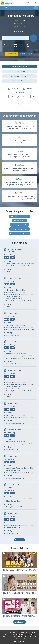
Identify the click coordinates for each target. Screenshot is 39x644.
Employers (30, 88)
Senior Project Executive (19, 225)
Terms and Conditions (20, 636)
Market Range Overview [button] (20, 66)
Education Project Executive (20, 233)
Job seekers (15, 88)
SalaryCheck (5, 8)
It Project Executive (19, 220)
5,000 (23, 96)
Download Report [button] (26, 54)
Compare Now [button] (11, 54)
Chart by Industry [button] (19, 71)
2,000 (33, 96)
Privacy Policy (6, 636)
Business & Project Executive (20, 216)
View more (19, 540)
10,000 (12, 96)
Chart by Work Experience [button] (19, 76)
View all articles (20, 622)
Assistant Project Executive (19, 229)
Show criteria (19, 31)
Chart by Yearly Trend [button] (19, 81)
